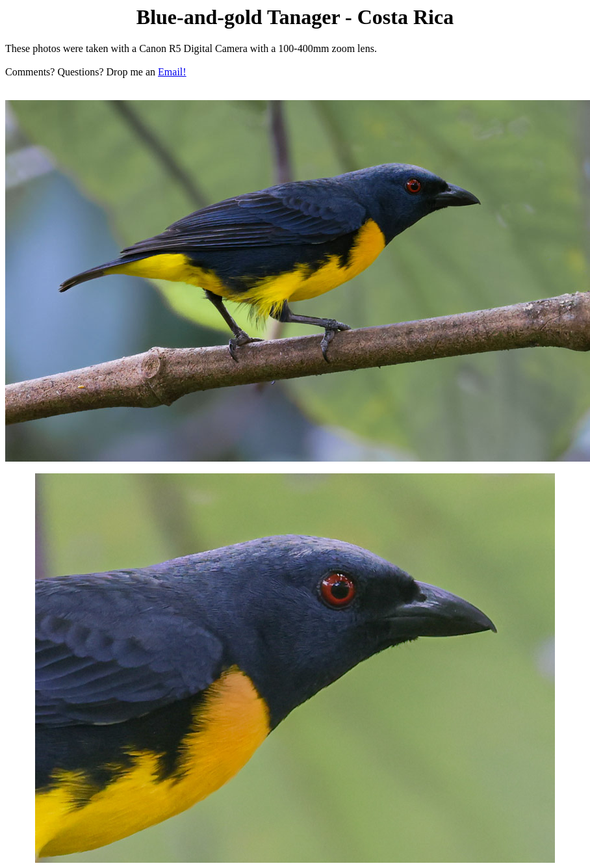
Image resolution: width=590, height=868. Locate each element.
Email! (172, 72)
